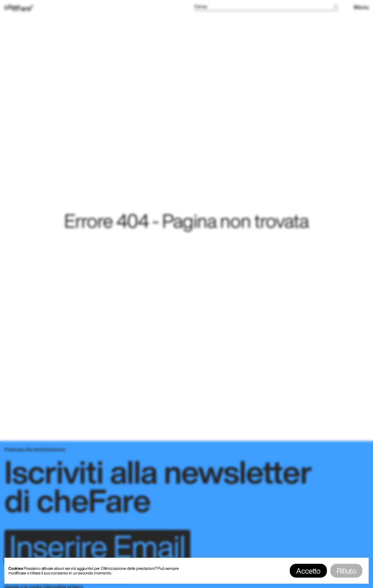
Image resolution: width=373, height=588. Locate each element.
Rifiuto (346, 571)
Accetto (308, 571)
